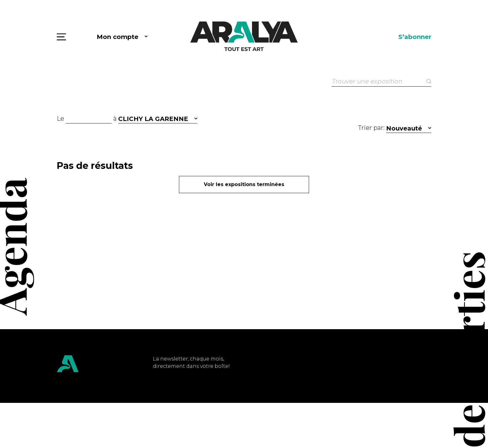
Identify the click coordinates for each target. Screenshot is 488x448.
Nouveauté (404, 128)
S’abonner (415, 37)
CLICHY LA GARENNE (153, 119)
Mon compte (118, 37)
